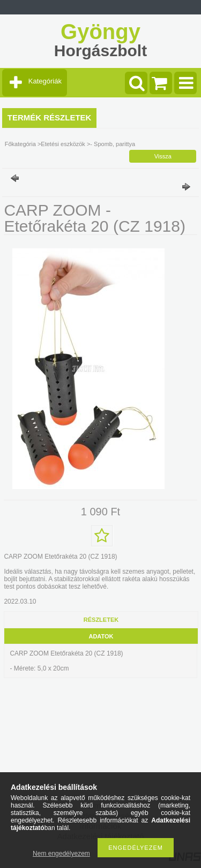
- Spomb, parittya (113, 144)
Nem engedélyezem (61, 854)
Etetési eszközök (63, 144)
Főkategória (20, 144)
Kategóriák (45, 81)
